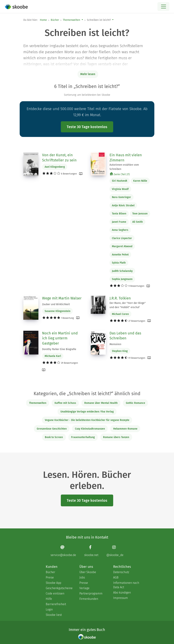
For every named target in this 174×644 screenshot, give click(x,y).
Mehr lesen (88, 74)
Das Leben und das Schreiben (125, 336)
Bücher (55, 20)
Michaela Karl (53, 356)
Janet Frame (119, 222)
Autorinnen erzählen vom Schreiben (124, 167)
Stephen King (120, 351)
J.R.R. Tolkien (120, 298)
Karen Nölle (140, 181)
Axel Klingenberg (55, 167)
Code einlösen (55, 593)
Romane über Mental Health (101, 403)
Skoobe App (53, 583)
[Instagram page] (115, 551)
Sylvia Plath (119, 263)
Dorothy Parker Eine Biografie (59, 349)
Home (43, 20)
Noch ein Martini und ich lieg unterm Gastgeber (60, 338)
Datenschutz (121, 572)
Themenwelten (71, 20)
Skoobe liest (54, 615)
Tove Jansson (140, 214)
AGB (116, 577)
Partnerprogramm (91, 593)
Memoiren (115, 344)
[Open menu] (163, 7)
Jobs (82, 577)
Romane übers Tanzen (116, 437)
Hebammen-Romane (125, 429)
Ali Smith (138, 222)
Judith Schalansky (122, 271)
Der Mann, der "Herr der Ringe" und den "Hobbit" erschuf (128, 305)
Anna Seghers (120, 230)
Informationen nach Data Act (126, 585)
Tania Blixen (119, 214)
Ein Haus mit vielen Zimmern (126, 158)
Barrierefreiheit (56, 604)
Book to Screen (54, 437)
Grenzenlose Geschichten (52, 429)
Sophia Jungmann (122, 279)
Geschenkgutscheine (59, 588)
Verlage (84, 588)
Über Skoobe (88, 572)
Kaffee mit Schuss (65, 403)
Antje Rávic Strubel (123, 205)
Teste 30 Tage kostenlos (87, 127)
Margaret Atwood (122, 246)
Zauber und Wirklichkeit (56, 304)
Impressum (121, 598)
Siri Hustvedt (120, 181)
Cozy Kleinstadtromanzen (90, 429)
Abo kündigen (122, 593)
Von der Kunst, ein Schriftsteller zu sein (59, 158)
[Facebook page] (91, 551)
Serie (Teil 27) (120, 174)
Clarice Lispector (122, 238)
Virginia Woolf (120, 189)
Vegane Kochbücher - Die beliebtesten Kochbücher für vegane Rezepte (87, 420)
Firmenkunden (89, 599)
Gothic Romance (136, 403)
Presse (84, 583)
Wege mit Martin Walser (62, 298)
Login (49, 609)
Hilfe (49, 599)
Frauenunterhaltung (83, 437)
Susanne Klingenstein (58, 311)
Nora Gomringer (121, 197)
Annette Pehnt (120, 255)
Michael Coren (120, 314)
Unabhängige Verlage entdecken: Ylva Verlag (87, 412)
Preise (50, 577)
